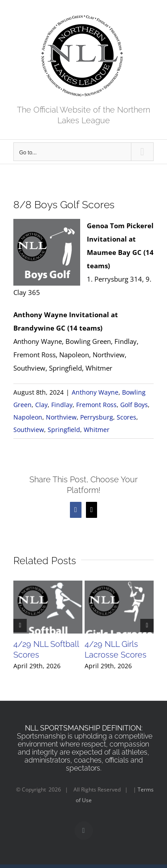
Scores (126, 417)
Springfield (64, 430)
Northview (61, 417)
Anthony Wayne (95, 392)
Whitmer (97, 430)
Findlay (62, 405)
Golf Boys (134, 405)
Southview (29, 430)
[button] (20, 626)
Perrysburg (97, 417)
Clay (41, 405)
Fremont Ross (96, 405)
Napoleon (28, 417)
